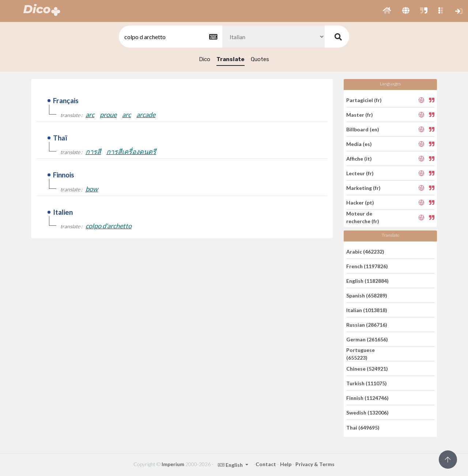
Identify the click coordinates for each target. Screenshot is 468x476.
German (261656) (367, 339)
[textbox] (170, 37)
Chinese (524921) (367, 369)
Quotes (260, 59)
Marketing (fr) (363, 188)
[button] (387, 11)
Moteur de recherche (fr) (363, 217)
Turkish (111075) (367, 383)
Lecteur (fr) (360, 173)
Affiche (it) (359, 159)
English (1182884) (367, 281)
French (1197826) (367, 266)
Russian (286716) (367, 325)
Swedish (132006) (367, 413)
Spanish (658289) (367, 295)
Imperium (173, 464)
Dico (205, 59)
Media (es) (359, 144)
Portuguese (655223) (361, 354)
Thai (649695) (363, 427)
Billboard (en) (363, 129)
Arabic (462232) (365, 251)
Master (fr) (360, 115)
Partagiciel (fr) (364, 100)
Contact (266, 464)
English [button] (231, 465)
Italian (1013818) (367, 310)
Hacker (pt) (360, 203)
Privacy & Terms (315, 464)
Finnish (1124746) (367, 398)
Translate (231, 59)
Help (286, 464)
